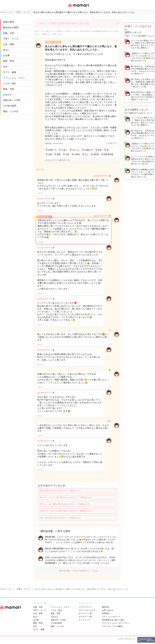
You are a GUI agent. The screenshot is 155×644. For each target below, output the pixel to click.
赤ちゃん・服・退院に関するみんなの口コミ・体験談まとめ (65, 504)
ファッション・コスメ (14, 78)
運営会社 (106, 607)
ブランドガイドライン (88, 610)
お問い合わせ (108, 610)
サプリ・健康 (10, 72)
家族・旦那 (9, 89)
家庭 (59, 154)
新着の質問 (9, 22)
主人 (87, 154)
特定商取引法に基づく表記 (113, 620)
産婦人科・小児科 (12, 100)
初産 (67, 154)
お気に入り (113, 143)
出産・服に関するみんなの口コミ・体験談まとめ (60, 518)
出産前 (77, 154)
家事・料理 (9, 61)
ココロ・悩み (10, 83)
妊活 (5, 67)
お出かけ (7, 95)
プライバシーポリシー (111, 617)
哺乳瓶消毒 (109, 154)
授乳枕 (96, 154)
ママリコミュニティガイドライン (116, 623)
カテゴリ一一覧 (85, 617)
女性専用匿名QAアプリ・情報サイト (78, 7)
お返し (64, 150)
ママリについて (85, 607)
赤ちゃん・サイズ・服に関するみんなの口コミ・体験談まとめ (66, 497)
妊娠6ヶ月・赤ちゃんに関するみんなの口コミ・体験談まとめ (65, 511)
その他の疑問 (10, 106)
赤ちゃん (76, 150)
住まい (6, 50)
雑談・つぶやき (11, 111)
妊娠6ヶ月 (52, 150)
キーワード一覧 (85, 613)
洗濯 (50, 154)
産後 (100, 150)
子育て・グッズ (11, 39)
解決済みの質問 (11, 27)
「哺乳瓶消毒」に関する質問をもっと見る (77, 571)
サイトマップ (84, 620)
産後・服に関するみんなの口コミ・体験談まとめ (60, 491)
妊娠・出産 (9, 33)
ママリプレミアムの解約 (112, 626)
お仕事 (6, 55)
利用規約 (106, 613)
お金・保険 (9, 44)
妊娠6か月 (89, 150)
